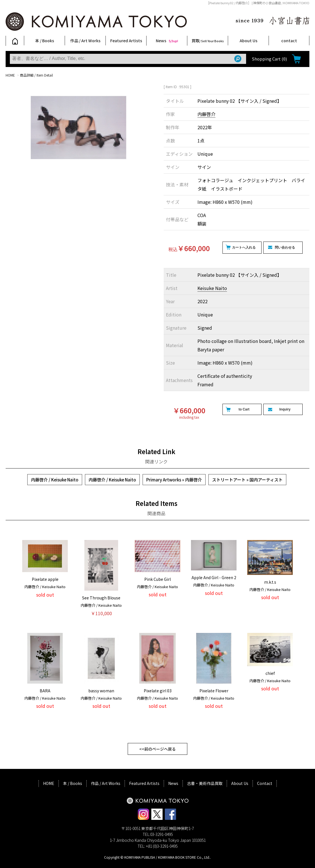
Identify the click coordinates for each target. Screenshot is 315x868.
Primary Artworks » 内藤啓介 (174, 480)
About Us (248, 41)
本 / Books (45, 41)
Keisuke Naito (212, 288)
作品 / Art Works (85, 41)
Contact (265, 783)
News (167, 41)
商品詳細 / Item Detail (36, 75)
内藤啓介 (206, 114)
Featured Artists (126, 41)
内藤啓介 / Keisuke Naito (55, 480)
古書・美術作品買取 (205, 783)
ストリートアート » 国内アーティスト (247, 480)
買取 (208, 41)
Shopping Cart (269, 59)
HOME (10, 75)
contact (289, 41)
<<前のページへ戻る (157, 749)
